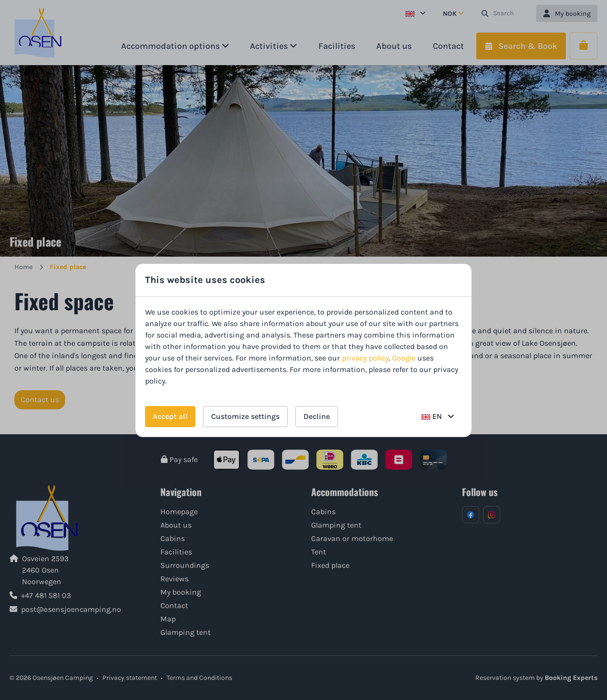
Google (404, 358)
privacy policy (365, 358)
